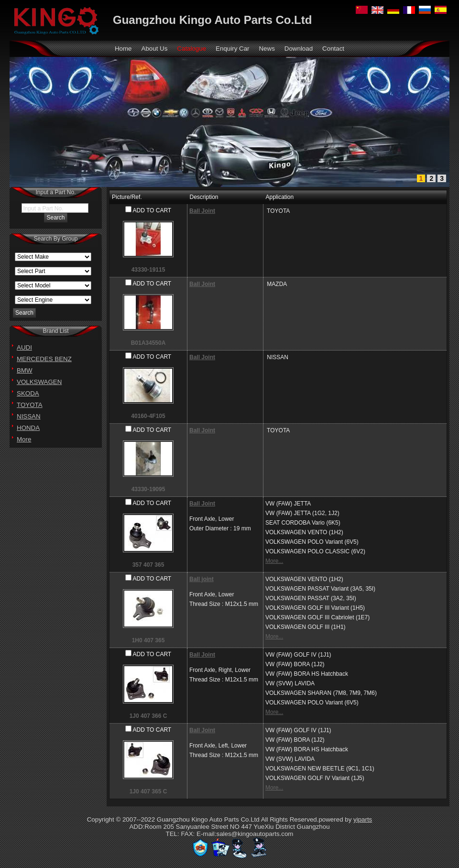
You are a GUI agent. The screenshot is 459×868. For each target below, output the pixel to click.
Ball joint (202, 579)
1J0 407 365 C (148, 791)
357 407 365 (148, 565)
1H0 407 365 (148, 640)
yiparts (363, 819)
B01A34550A (148, 343)
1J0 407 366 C (148, 716)
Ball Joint (202, 211)
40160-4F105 (148, 416)
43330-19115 (148, 270)
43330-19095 (148, 489)
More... (274, 561)
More (24, 439)
